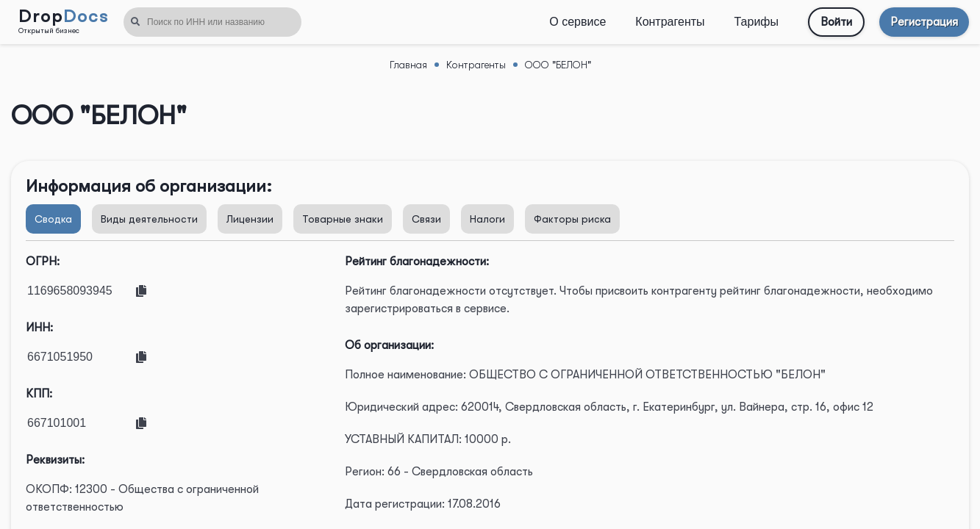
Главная (408, 65)
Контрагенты (670, 22)
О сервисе (577, 22)
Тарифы (757, 22)
